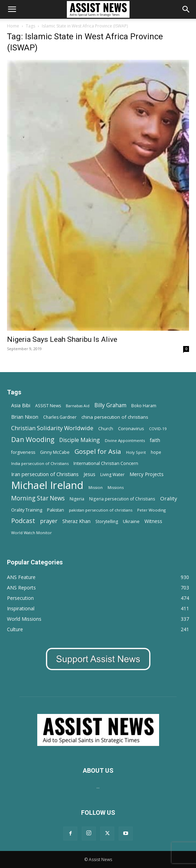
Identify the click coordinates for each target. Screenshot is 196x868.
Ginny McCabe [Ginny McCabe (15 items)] (55, 452)
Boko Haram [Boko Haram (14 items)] (144, 406)
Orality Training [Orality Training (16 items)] (27, 510)
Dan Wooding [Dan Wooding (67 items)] (33, 439)
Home (13, 26)
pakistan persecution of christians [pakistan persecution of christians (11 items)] (101, 510)
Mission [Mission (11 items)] (96, 487)
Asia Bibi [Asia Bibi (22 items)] (21, 405)
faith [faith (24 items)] (155, 440)
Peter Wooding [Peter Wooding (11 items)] (151, 510)
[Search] (186, 9)
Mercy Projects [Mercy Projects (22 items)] (147, 474)
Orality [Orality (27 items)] (169, 498)
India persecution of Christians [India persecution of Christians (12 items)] (40, 463)
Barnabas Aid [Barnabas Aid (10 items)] (78, 406)
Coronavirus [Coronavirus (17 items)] (131, 428)
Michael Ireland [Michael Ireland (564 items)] (47, 485)
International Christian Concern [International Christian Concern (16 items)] (106, 463)
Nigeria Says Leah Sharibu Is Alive (62, 339)
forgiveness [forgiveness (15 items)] (23, 452)
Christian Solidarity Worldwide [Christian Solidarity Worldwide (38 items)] (52, 428)
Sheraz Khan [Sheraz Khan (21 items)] (76, 521)
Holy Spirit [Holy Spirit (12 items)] (136, 452)
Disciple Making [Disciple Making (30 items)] (80, 440)
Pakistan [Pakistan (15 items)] (56, 510)
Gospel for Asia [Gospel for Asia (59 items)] (98, 451)
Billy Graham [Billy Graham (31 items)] (110, 405)
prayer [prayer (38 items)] (49, 521)
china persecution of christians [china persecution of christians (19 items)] (115, 417)
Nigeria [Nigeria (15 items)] (77, 499)
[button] (12, 9)
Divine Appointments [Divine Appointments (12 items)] (125, 440)
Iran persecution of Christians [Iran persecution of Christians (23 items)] (45, 474)
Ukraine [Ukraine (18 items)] (131, 521)
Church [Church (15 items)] (106, 429)
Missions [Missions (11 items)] (116, 487)
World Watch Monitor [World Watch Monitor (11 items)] (32, 533)
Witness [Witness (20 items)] (153, 521)
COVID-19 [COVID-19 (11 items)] (158, 429)
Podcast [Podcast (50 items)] (23, 521)
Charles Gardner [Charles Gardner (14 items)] (60, 417)
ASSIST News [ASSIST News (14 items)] (48, 406)
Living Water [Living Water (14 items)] (112, 475)
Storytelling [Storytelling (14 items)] (107, 521)
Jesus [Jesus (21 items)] (89, 474)
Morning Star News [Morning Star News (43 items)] (38, 498)
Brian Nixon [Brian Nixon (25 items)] (25, 417)
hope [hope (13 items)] (156, 452)
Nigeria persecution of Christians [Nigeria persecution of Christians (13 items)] (122, 499)
